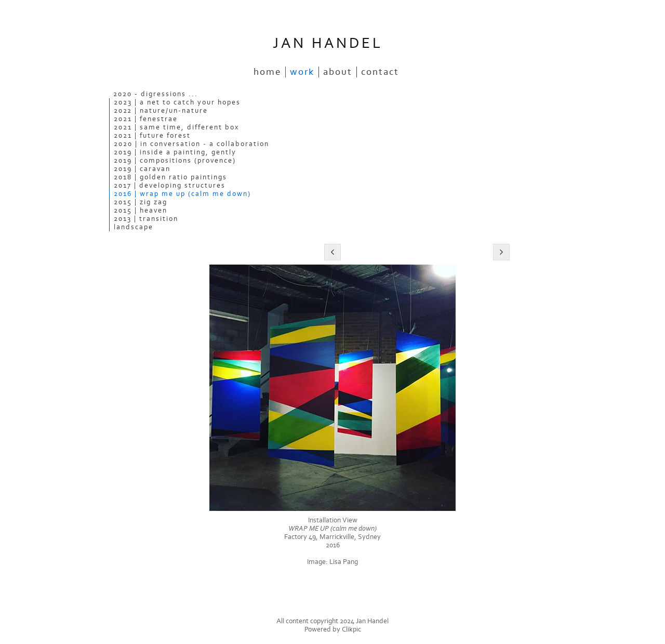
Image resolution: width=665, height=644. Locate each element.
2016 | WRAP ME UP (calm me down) (182, 194)
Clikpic (351, 629)
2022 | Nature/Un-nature (161, 111)
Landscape (134, 227)
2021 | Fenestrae (146, 119)
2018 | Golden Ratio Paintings (170, 177)
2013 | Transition (146, 219)
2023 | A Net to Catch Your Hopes (177, 102)
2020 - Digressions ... (156, 94)
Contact (380, 72)
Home (267, 72)
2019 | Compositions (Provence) (175, 161)
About (338, 72)
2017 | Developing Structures (170, 186)
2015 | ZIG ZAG (141, 202)
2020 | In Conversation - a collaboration (191, 144)
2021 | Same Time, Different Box (176, 127)
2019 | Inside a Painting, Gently (175, 152)
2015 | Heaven (141, 211)
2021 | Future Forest (152, 136)
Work (302, 72)
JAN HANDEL (328, 43)
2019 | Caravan (142, 169)
